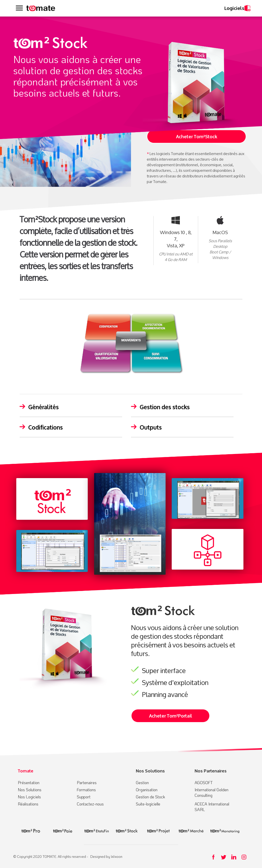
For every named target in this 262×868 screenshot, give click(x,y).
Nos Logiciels (29, 797)
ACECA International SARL (212, 807)
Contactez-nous (90, 804)
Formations (86, 790)
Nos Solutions (30, 790)
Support (84, 797)
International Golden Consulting (212, 792)
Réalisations (28, 804)
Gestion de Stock (150, 797)
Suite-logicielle (148, 804)
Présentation (29, 782)
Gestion (142, 782)
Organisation (147, 790)
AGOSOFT (204, 782)
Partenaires (87, 782)
